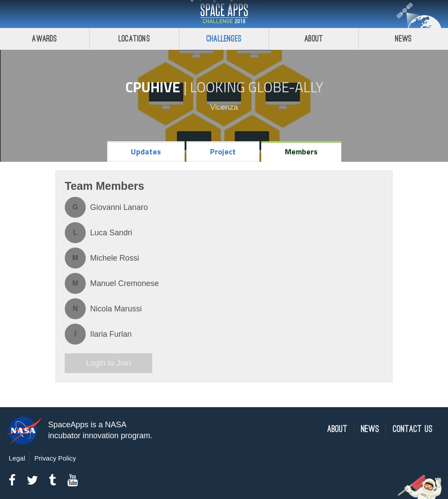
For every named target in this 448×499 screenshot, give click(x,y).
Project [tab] (223, 152)
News (404, 39)
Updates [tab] (146, 152)
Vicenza (224, 107)
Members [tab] (301, 152)
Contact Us (413, 429)
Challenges (224, 39)
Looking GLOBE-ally (257, 87)
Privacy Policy (55, 458)
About (314, 39)
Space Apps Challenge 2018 (224, 14)
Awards (44, 39)
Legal (17, 458)
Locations (134, 39)
